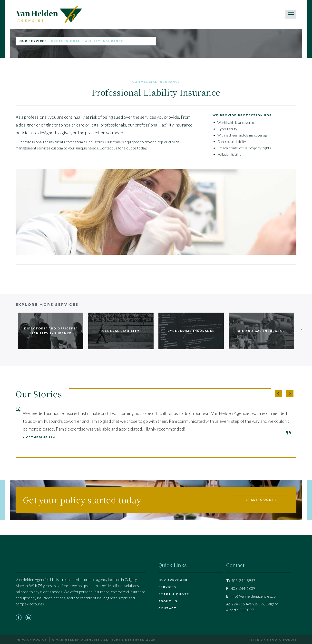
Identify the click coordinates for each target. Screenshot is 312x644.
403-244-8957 (241, 581)
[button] (279, 393)
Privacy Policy (31, 640)
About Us (168, 601)
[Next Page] (301, 330)
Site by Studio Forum (273, 640)
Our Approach (173, 580)
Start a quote (174, 594)
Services (167, 587)
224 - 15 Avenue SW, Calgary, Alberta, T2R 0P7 (252, 607)
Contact (167, 608)
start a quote (261, 500)
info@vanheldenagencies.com (252, 596)
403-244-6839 (241, 588)
